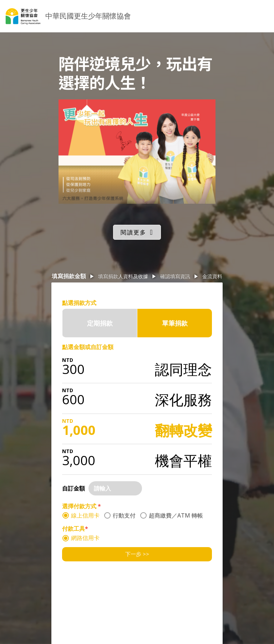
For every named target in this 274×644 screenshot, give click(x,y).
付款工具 (75, 529)
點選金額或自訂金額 (88, 347)
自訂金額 (73, 488)
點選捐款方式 (79, 303)
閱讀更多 (133, 232)
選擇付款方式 (82, 506)
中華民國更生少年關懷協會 (88, 16)
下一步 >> (137, 554)
